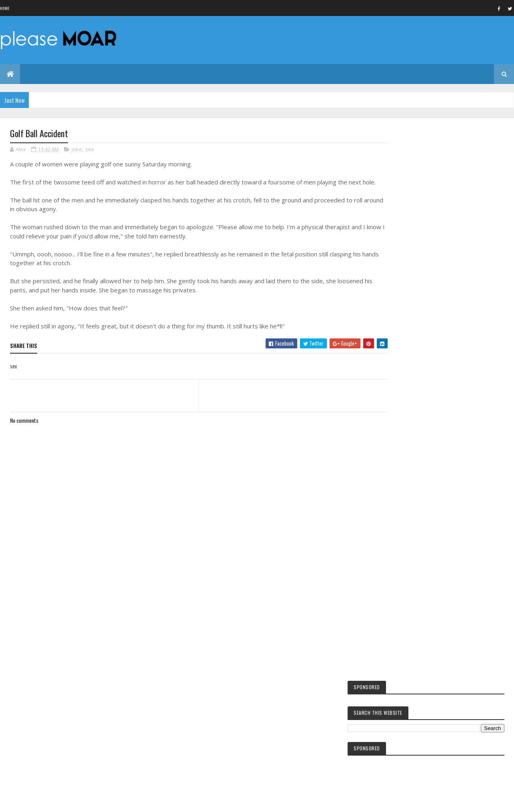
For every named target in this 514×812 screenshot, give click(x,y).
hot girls (406, 657)
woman (403, 730)
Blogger (437, 780)
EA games (405, 716)
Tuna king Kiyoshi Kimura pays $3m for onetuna (445, 340)
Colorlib (40, 801)
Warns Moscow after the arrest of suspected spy (447, 422)
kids (400, 630)
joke (77, 150)
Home (5, 8)
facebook (405, 644)
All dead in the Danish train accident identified (444, 404)
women (403, 703)
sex (90, 150)
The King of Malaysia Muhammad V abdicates (442, 386)
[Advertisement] (192, 618)
